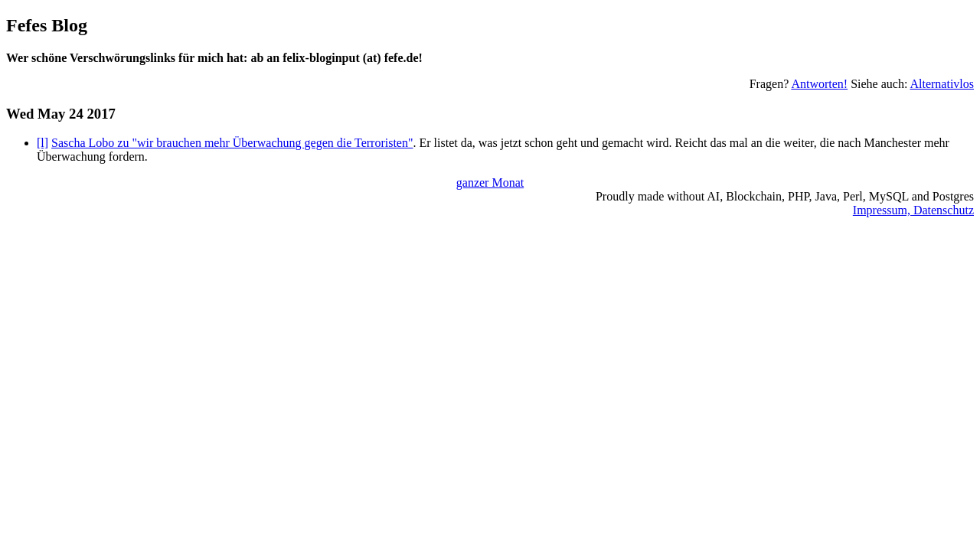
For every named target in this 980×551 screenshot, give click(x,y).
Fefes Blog (47, 25)
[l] (42, 143)
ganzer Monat (490, 183)
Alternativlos (942, 84)
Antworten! (819, 84)
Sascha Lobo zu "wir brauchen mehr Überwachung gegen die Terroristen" (232, 143)
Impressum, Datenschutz (913, 210)
